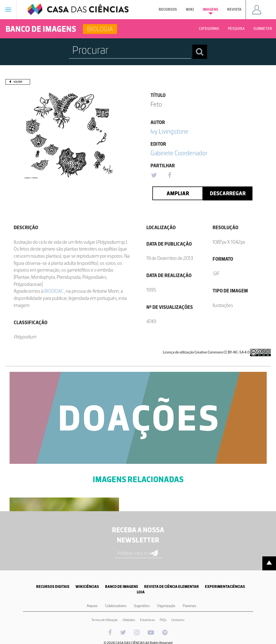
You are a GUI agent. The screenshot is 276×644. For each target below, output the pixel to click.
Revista (234, 9)
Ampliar (178, 193)
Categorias (209, 29)
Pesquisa (236, 29)
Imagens (210, 11)
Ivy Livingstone (169, 131)
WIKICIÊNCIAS (87, 587)
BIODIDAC (54, 291)
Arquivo (92, 606)
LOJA (141, 592)
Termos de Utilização (104, 620)
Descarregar (228, 193)
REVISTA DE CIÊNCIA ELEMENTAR (172, 587)
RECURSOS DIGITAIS (53, 587)
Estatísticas (147, 620)
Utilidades (129, 620)
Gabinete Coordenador (179, 153)
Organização (166, 606)
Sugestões (142, 606)
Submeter (263, 29)
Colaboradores (116, 606)
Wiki (190, 9)
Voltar (18, 82)
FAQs (163, 620)
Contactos (178, 620)
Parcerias (189, 606)
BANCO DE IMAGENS (122, 587)
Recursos (168, 9)
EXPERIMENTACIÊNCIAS (225, 587)
